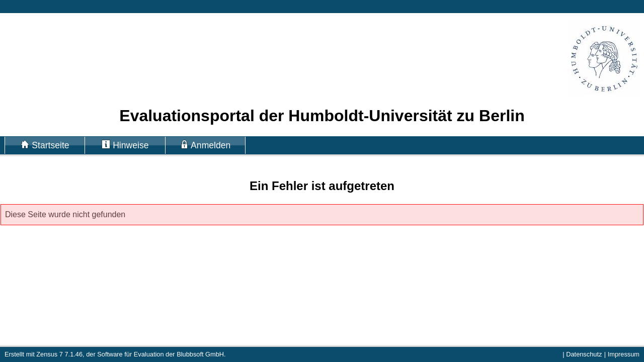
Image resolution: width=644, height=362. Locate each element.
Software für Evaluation (130, 354)
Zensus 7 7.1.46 (59, 354)
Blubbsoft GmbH (200, 354)
